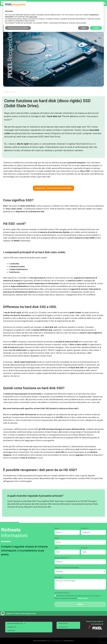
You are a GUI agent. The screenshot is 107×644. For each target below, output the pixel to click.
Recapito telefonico (61, 558)
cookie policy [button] (33, 17)
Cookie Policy (63, 627)
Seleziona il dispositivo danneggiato (67, 567)
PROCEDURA (11, 631)
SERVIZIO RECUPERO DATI (16, 623)
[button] (101, 5)
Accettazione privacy (62, 593)
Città (56, 548)
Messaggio (59, 577)
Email (57, 538)
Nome (57, 528)
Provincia (84, 548)
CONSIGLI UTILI (12, 627)
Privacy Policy (64, 623)
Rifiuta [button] (84, 28)
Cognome (84, 528)
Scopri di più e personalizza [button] (18, 28)
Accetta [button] (96, 28)
